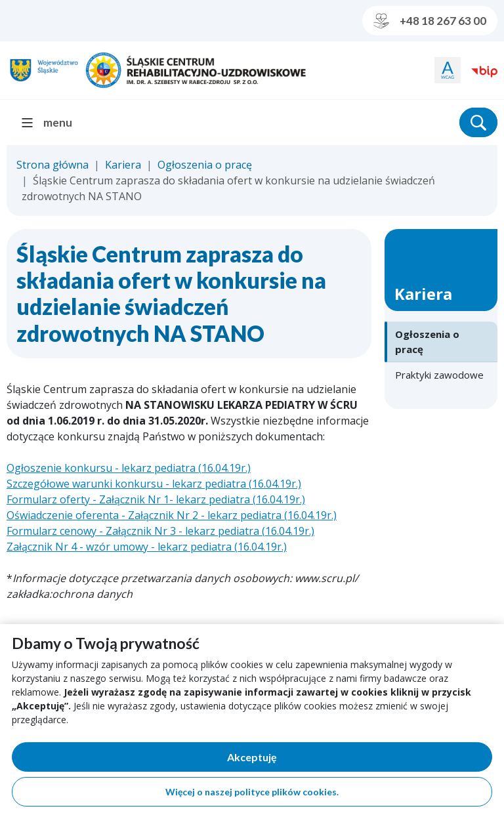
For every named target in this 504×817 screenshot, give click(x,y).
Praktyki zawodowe (439, 375)
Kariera (123, 165)
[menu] (52, 122)
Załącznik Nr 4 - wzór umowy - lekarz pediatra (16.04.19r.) (147, 547)
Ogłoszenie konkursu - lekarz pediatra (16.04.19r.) (129, 468)
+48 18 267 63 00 (430, 21)
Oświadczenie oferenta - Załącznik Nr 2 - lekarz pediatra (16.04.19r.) (172, 515)
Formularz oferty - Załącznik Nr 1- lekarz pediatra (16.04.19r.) (156, 499)
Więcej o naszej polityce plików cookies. (252, 792)
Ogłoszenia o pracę (205, 165)
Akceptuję (297, 760)
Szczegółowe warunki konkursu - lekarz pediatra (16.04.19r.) (154, 484)
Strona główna (52, 165)
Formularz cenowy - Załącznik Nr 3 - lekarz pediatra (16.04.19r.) (160, 531)
